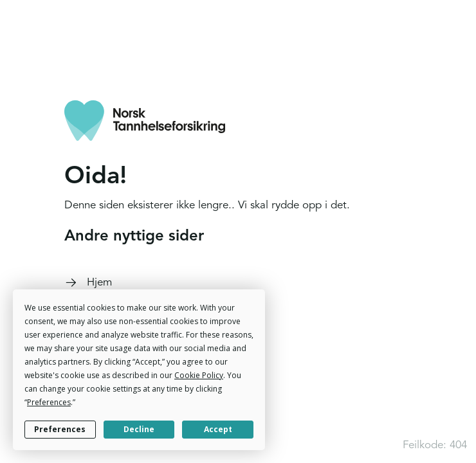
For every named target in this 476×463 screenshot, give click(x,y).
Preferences (60, 429)
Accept (218, 429)
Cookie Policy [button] (199, 375)
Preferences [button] (49, 402)
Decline (139, 429)
